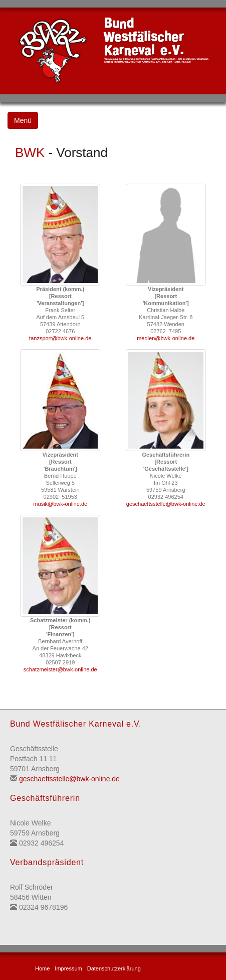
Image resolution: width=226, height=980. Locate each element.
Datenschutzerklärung (114, 968)
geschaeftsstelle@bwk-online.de (166, 504)
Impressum (68, 968)
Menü (23, 120)
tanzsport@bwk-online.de (60, 338)
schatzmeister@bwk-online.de (60, 669)
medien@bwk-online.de (166, 338)
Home (42, 968)
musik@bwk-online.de (60, 504)
